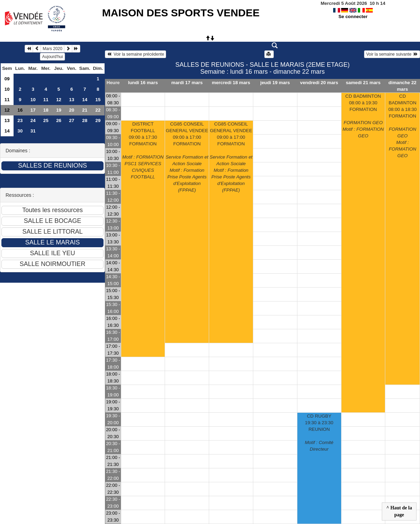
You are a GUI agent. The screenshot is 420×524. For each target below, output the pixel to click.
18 (46, 110)
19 (59, 110)
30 (20, 131)
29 (98, 120)
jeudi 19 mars (275, 83)
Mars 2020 (53, 49)
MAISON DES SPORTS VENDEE (181, 13)
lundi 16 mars (143, 83)
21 (85, 110)
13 (72, 100)
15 (98, 100)
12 (59, 100)
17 (33, 110)
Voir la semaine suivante (392, 54)
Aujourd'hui (52, 57)
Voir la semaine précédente (135, 54)
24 (33, 120)
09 (7, 79)
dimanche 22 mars (402, 86)
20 (72, 110)
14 (85, 100)
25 (46, 120)
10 (7, 89)
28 (85, 120)
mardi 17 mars (187, 83)
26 (59, 120)
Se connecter (353, 17)
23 (20, 120)
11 (7, 100)
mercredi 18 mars (231, 83)
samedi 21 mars (363, 83)
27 (72, 120)
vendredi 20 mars (319, 83)
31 (33, 131)
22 (98, 110)
